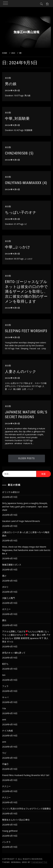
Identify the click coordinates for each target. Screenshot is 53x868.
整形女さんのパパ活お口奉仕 (16, 820)
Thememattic (39, 862)
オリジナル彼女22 (11, 492)
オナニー (6, 609)
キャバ (5, 697)
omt (4, 719)
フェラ (5, 686)
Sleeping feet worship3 (26, 331)
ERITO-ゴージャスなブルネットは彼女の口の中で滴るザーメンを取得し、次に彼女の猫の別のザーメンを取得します (26, 292)
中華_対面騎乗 (17, 119)
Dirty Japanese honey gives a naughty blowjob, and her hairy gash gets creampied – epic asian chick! (25, 507)
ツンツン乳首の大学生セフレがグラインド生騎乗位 (26, 809)
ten (4, 675)
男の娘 (11, 84)
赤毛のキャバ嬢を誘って (14, 653)
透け (4, 576)
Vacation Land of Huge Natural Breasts (21, 521)
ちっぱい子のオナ (21, 212)
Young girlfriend (10, 831)
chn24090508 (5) (19, 153)
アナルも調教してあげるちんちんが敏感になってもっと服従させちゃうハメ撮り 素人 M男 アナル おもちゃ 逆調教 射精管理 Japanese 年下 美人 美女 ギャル (26, 636)
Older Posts (27, 458)
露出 (4, 620)
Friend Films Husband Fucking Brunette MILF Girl (26, 775)
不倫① (5, 764)
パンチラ (6, 842)
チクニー (6, 786)
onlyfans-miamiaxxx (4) (26, 183)
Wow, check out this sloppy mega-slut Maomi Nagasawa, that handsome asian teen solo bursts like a (26, 550)
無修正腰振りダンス (12, 565)
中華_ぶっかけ (18, 247)
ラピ (4, 753)
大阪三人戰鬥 (8, 598)
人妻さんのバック (21, 371)
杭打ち (5, 664)
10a (4, 708)
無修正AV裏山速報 (26, 32)
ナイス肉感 (7, 731)
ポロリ (5, 587)
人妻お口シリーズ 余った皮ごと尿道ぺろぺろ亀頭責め (26, 534)
